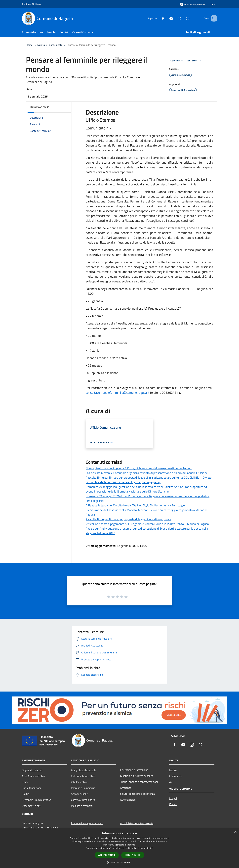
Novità (41, 45)
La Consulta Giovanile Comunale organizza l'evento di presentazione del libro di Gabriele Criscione (147, 473)
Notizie (173, 770)
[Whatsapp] (184, 18)
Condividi (177, 61)
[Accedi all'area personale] (192, 4)
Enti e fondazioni (31, 788)
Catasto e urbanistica (83, 800)
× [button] (235, 832)
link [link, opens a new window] (151, 848)
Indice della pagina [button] (39, 107)
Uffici (25, 782)
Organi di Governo (32, 770)
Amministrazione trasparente (137, 823)
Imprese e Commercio (83, 788)
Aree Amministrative (34, 776)
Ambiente (126, 788)
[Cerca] (213, 18)
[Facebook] (159, 18)
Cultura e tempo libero (84, 776)
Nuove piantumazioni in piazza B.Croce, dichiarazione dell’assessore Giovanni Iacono (139, 468)
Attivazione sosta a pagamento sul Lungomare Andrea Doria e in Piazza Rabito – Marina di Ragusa (147, 524)
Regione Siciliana (32, 4)
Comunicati (55, 45)
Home (29, 45)
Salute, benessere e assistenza (137, 794)
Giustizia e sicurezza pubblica (137, 776)
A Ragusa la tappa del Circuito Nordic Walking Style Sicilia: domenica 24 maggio (135, 505)
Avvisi (173, 782)
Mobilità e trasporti (82, 806)
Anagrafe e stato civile (84, 770)
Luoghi (173, 798)
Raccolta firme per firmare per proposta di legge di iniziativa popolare (128, 519)
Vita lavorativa (79, 782)
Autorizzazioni (128, 800)
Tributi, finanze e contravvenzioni (139, 782)
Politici (26, 794)
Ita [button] (213, 4)
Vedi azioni (194, 61)
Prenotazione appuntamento (87, 823)
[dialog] (119, 848)
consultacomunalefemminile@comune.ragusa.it (118, 393)
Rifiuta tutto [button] (133, 855)
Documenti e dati (32, 806)
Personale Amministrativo (37, 800)
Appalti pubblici (80, 794)
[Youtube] (167, 18)
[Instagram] (175, 18)
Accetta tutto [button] (107, 855)
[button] (119, 862)
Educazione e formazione (134, 770)
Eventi (173, 804)
